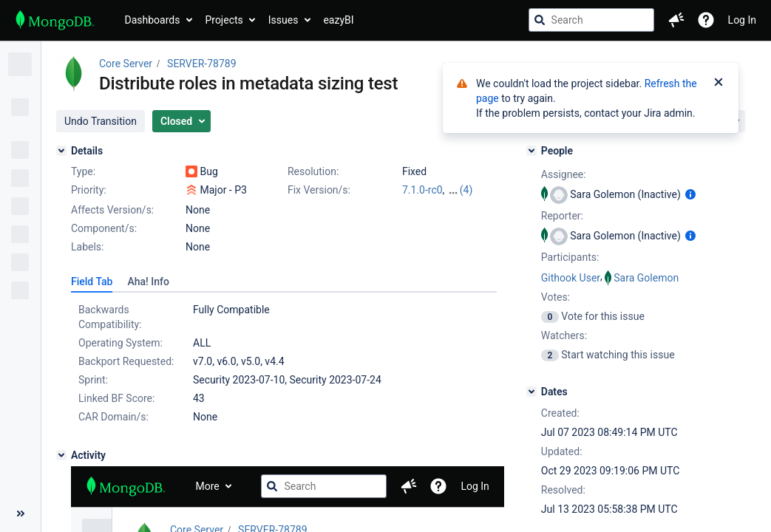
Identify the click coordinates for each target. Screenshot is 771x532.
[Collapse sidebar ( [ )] (20, 514)
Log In (742, 20)
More (208, 486)
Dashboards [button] (153, 20)
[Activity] (61, 455)
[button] (676, 20)
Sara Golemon (646, 278)
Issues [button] (283, 20)
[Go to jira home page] (55, 20)
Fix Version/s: (319, 190)
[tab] (92, 282)
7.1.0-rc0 (422, 190)
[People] (531, 151)
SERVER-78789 (201, 64)
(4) (466, 190)
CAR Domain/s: (113, 417)
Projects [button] (224, 20)
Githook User (571, 278)
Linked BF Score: (116, 398)
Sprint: (93, 380)
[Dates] (531, 392)
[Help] (706, 20)
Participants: (570, 257)
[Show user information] (690, 194)
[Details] (61, 151)
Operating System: (120, 343)
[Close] (719, 83)
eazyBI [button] (338, 20)
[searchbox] (591, 20)
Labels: (87, 247)
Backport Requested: (126, 361)
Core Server (126, 64)
